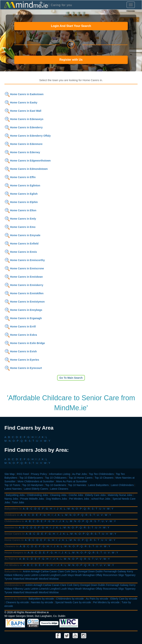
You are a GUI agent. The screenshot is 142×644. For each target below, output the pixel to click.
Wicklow (54, 579)
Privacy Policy (39, 474)
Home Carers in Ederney (22, 152)
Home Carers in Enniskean (24, 277)
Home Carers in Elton (20, 210)
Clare (61, 571)
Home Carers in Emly (20, 219)
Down (92, 571)
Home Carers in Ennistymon (25, 302)
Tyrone (8, 579)
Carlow (45, 571)
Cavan (53, 571)
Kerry (130, 571)
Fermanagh (110, 571)
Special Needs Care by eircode (73, 602)
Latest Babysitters (98, 485)
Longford (55, 575)
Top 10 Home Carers (81, 478)
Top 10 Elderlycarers (31, 478)
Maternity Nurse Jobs (120, 495)
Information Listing (60, 474)
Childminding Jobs (37, 495)
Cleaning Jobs (58, 495)
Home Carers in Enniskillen (24, 293)
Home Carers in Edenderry (24, 127)
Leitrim (35, 575)
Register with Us (71, 60)
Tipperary (130, 575)
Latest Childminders (122, 485)
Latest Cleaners (59, 489)
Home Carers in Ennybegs (23, 310)
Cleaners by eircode (17, 602)
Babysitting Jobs (15, 495)
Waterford (19, 579)
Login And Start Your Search (71, 26)
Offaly (99, 575)
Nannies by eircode (42, 602)
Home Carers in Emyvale (22, 235)
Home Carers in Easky (21, 103)
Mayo (71, 575)
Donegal (83, 571)
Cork (67, 571)
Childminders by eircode (70, 599)
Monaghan (89, 575)
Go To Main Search (71, 378)
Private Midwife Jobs (32, 499)
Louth (64, 575)
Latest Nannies (13, 489)
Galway (122, 571)
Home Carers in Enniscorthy (25, 260)
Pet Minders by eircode (106, 602)
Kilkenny (18, 575)
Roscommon (110, 575)
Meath (78, 575)
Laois (27, 575)
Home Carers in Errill (20, 327)
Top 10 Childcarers (56, 478)
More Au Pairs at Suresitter (72, 481)
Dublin (99, 571)
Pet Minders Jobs (79, 499)
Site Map (10, 474)
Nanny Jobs (11, 499)
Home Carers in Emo (20, 227)
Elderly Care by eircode (124, 599)
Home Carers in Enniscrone (24, 268)
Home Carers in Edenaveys (24, 119)
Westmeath (32, 579)
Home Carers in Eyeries (22, 360)
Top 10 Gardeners (56, 485)
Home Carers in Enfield (21, 244)
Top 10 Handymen (33, 485)
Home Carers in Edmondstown (26, 169)
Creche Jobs (76, 495)
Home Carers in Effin (20, 177)
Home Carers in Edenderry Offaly (28, 136)
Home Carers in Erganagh (23, 318)
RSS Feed (23, 474)
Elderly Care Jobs (95, 495)
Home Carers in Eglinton (22, 185)
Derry (74, 571)
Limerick (44, 575)
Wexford (44, 579)
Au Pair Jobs (79, 474)
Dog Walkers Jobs (56, 499)
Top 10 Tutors (12, 485)
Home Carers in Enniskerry (24, 285)
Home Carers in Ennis (21, 252)
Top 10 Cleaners (104, 478)
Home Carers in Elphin (21, 202)
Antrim (27, 571)
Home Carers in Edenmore (23, 144)
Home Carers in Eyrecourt (23, 368)
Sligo (121, 575)
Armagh (35, 571)
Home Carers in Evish (21, 351)
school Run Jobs (101, 499)
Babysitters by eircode (41, 599)
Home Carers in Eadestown (24, 94)
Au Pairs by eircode (97, 599)
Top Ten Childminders (101, 474)
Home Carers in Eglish (21, 194)
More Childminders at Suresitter (36, 481)
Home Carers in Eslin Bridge (25, 343)
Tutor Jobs (18, 502)
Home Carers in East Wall (23, 111)
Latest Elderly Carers (36, 489)
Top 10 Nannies (77, 485)
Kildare (9, 575)
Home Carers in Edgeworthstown (28, 161)
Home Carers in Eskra (21, 335)
